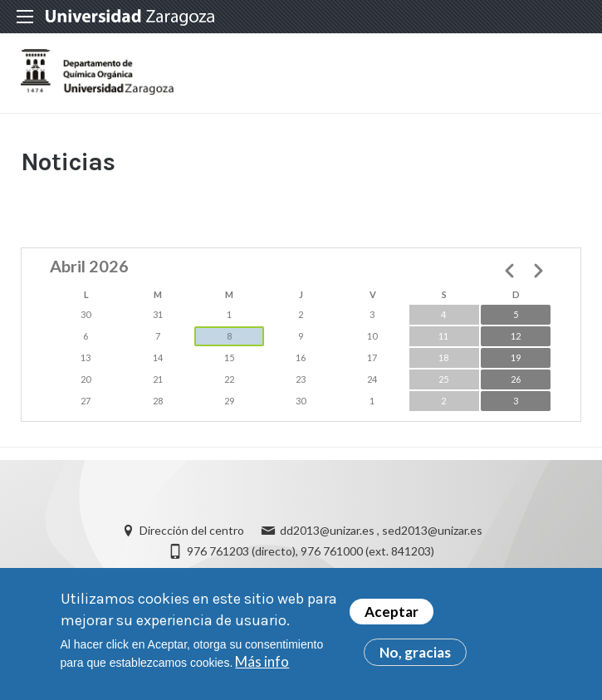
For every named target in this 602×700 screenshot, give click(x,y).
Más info (262, 663)
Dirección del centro (192, 530)
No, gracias (415, 654)
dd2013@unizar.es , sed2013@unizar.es (381, 530)
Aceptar (392, 613)
